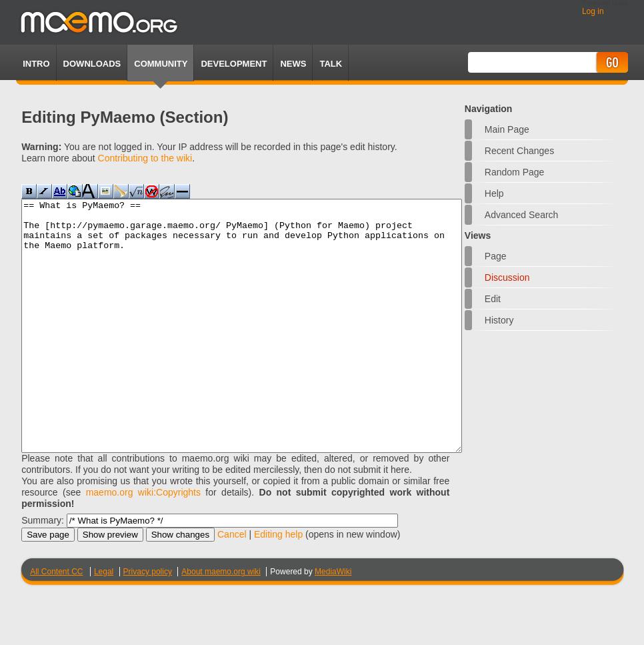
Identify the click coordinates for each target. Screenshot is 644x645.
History (499, 320)
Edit (493, 299)
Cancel (232, 584)
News (293, 64)
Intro (36, 64)
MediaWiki (333, 622)
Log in (593, 11)
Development (234, 64)
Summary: (43, 570)
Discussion (507, 277)
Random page (515, 172)
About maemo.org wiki (221, 622)
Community (161, 64)
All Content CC (56, 622)
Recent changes (519, 151)
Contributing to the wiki (145, 158)
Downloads (92, 64)
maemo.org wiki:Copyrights (143, 542)
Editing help (278, 584)
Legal (104, 622)
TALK (331, 64)
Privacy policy (148, 622)
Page (496, 256)
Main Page (507, 129)
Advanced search (522, 215)
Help (494, 193)
